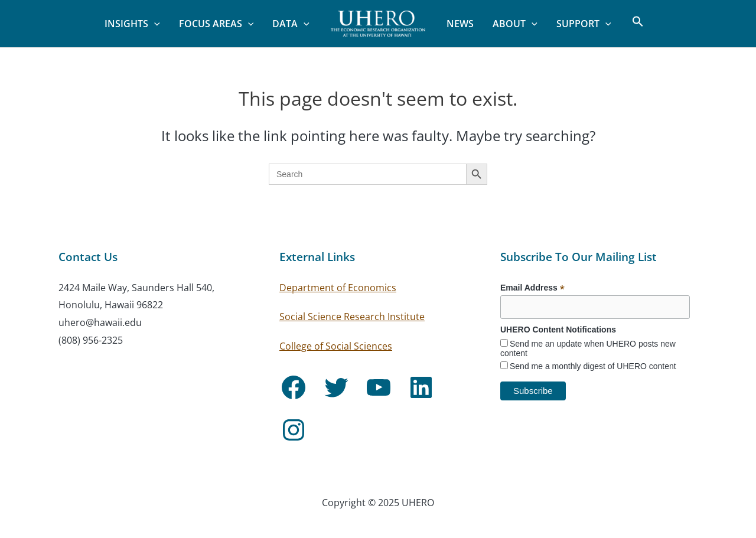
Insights (132, 24)
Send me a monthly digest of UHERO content (593, 366)
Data (291, 24)
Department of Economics (338, 288)
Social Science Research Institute (352, 317)
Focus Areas (216, 24)
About (515, 24)
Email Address (532, 288)
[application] (154, 24)
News (460, 24)
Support (584, 24)
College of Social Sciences (336, 346)
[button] (632, 24)
